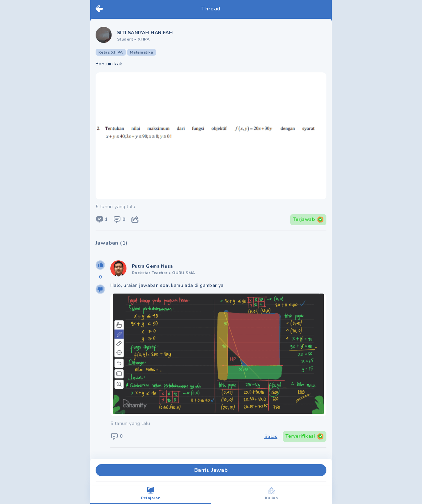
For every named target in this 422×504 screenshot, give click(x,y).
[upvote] (100, 265)
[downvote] (100, 289)
